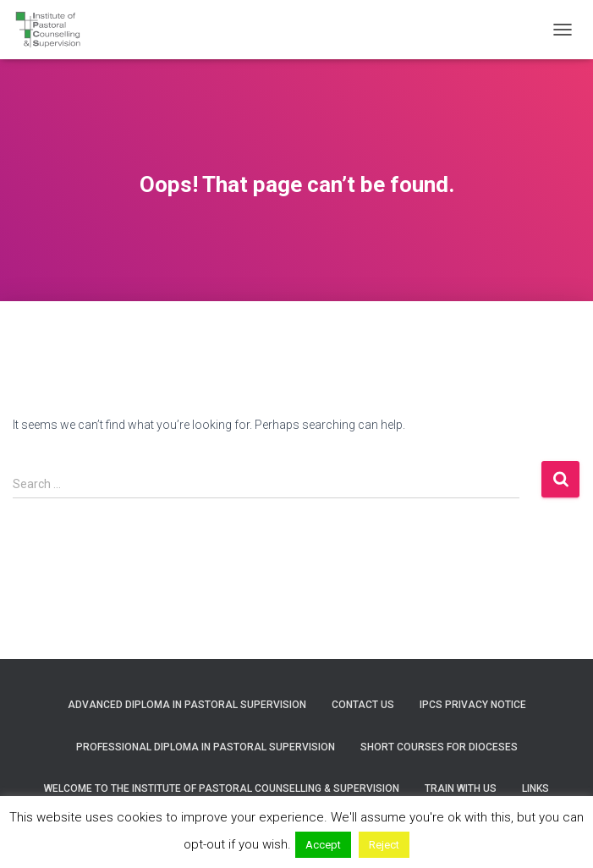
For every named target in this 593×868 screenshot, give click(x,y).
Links (535, 788)
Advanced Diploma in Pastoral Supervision (187, 705)
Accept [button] (323, 845)
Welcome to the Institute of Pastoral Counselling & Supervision (222, 788)
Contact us (363, 705)
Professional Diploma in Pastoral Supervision (206, 747)
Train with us (461, 788)
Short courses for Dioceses (439, 747)
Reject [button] (384, 845)
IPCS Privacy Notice (473, 705)
